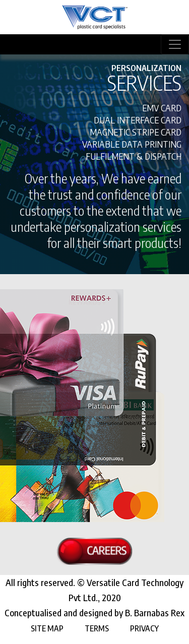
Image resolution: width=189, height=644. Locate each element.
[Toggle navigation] (175, 44)
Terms (97, 628)
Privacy (144, 628)
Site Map (47, 628)
